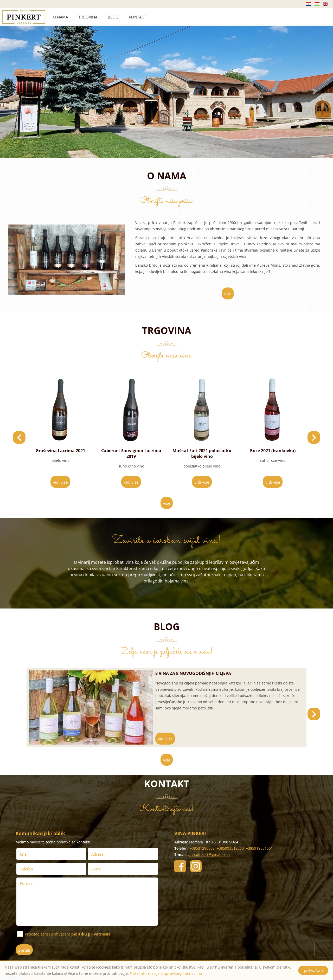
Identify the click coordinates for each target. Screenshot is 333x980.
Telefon (28, 869)
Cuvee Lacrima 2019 (60, 451)
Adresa (97, 854)
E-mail (98, 869)
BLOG (113, 17)
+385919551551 (259, 848)
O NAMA (60, 17)
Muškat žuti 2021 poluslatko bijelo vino (273, 453)
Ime (25, 854)
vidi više (60, 482)
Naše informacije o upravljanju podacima (166, 973)
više (228, 294)
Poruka (26, 883)
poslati (24, 950)
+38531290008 (202, 848)
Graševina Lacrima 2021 (131, 451)
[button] (314, 437)
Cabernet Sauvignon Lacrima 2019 (202, 453)
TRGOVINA (88, 17)
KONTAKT (137, 17)
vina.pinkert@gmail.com (209, 854)
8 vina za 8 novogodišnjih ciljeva (193, 673)
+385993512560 (230, 848)
